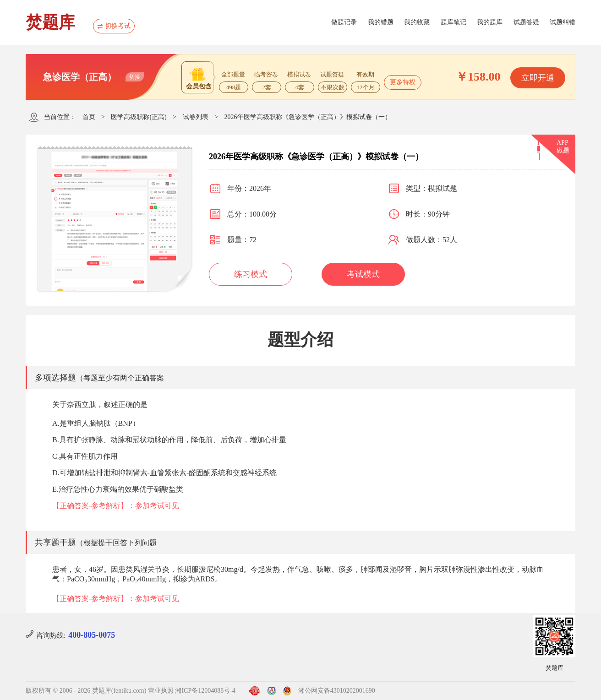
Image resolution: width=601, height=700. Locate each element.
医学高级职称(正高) (139, 117)
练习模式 (251, 274)
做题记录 (344, 22)
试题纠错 (563, 22)
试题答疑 (526, 22)
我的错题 (381, 22)
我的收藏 (417, 22)
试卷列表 (196, 117)
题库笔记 (453, 22)
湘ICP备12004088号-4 (205, 691)
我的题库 (490, 22)
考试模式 (363, 274)
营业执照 (161, 691)
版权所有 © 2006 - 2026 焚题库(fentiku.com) (86, 691)
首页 (89, 117)
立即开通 (538, 78)
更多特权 (403, 82)
